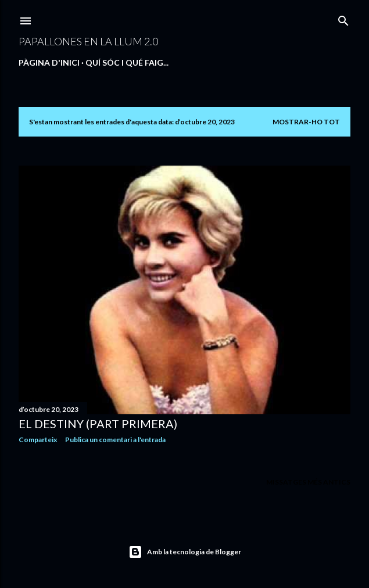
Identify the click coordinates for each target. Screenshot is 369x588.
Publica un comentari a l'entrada (115, 440)
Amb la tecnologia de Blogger (185, 552)
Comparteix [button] (38, 440)
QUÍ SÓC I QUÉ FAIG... (127, 62)
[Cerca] (343, 18)
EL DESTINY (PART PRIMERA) (98, 424)
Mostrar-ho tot (306, 122)
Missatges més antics (308, 482)
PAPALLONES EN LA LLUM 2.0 (88, 41)
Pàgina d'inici (49, 62)
